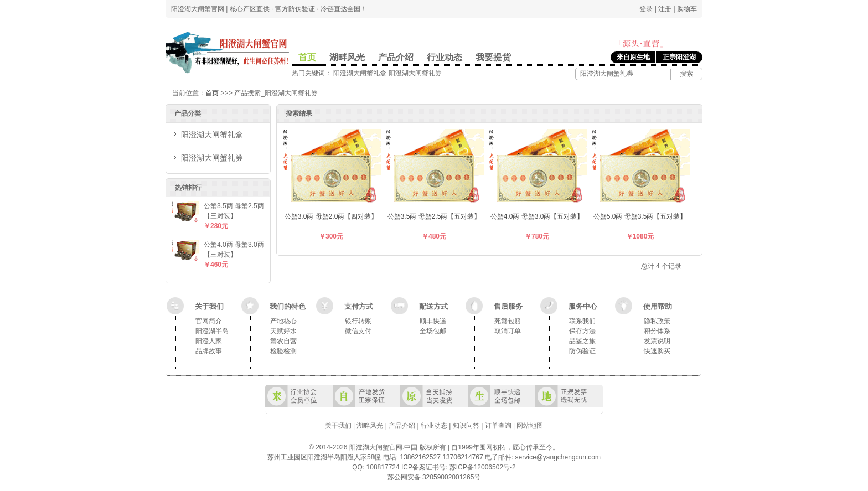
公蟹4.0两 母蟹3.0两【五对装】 (537, 216)
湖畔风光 (347, 57)
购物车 (687, 9)
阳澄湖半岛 (212, 331)
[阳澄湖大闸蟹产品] (622, 74)
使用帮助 (658, 306)
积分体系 (657, 331)
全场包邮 (433, 331)
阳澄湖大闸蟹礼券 (415, 73)
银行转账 (358, 321)
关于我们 (209, 306)
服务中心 (583, 306)
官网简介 (209, 321)
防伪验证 (582, 351)
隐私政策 (657, 321)
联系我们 (582, 321)
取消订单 (508, 331)
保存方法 (582, 331)
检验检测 (283, 351)
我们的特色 (288, 306)
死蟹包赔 (508, 321)
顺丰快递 (433, 321)
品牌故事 (209, 351)
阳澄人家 (209, 341)
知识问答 (466, 426)
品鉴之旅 (582, 341)
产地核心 (283, 321)
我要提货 (493, 57)
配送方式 (433, 306)
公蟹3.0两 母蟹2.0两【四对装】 (331, 216)
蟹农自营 (283, 341)
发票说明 (657, 341)
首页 (307, 57)
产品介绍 (396, 57)
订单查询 (498, 426)
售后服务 (508, 306)
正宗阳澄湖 (679, 57)
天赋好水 (283, 331)
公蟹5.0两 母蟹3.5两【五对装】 (640, 216)
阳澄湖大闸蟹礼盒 (360, 73)
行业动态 (445, 57)
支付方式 (359, 306)
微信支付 (358, 331)
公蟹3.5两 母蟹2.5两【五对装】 (434, 216)
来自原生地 (633, 57)
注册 (665, 9)
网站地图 (530, 426)
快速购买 (657, 351)
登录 (646, 9)
